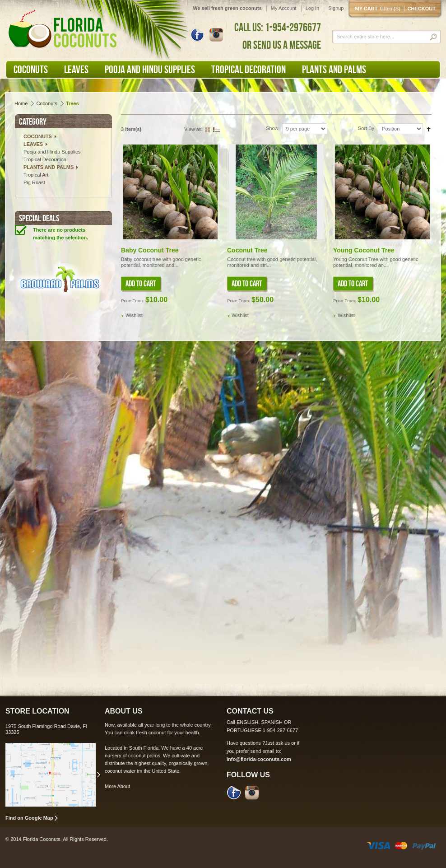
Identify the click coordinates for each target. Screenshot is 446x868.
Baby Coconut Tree (150, 250)
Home (21, 103)
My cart (380, 9)
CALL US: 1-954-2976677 (278, 27)
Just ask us (277, 743)
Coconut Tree (247, 250)
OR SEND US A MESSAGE (282, 45)
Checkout (422, 9)
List (217, 129)
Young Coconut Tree (364, 250)
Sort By (366, 128)
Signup (336, 8)
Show (272, 128)
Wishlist (134, 315)
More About (117, 786)
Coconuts (46, 103)
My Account (284, 8)
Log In (313, 8)
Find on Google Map (29, 818)
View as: (193, 129)
